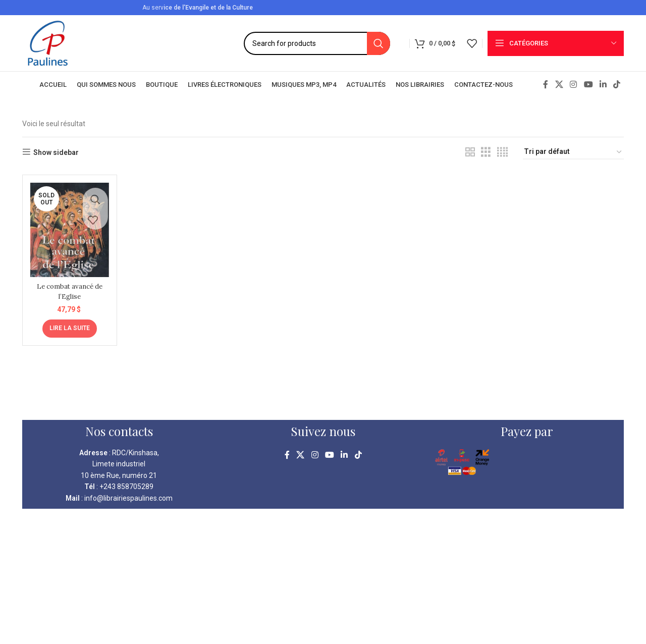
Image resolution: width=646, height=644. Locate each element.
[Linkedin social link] (603, 85)
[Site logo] (48, 42)
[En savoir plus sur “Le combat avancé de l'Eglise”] (68, 325)
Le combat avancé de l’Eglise (68, 288)
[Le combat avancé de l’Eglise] (68, 228)
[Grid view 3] (486, 152)
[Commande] (573, 152)
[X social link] (559, 85)
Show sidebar (56, 152)
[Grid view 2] (470, 152)
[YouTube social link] (588, 85)
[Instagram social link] (574, 85)
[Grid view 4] (502, 152)
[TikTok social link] (617, 85)
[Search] (317, 43)
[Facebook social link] (546, 85)
